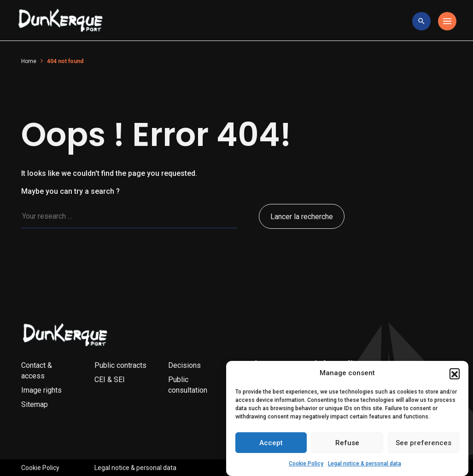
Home (29, 61)
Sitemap (35, 404)
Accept (271, 447)
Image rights (41, 390)
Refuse (347, 447)
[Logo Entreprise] (61, 21)
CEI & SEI (110, 380)
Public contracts (120, 365)
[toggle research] (421, 21)
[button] (455, 377)
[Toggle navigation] (447, 21)
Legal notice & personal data (365, 468)
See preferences (423, 447)
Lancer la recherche (302, 217)
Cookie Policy (306, 468)
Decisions (184, 365)
